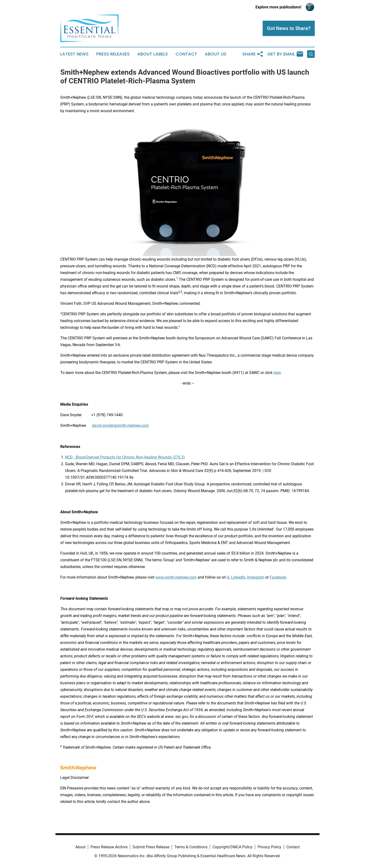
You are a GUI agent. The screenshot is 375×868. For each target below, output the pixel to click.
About (80, 847)
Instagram (256, 577)
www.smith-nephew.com (176, 577)
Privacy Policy (269, 847)
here (277, 373)
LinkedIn (238, 577)
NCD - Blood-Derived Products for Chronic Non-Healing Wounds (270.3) (125, 457)
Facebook (278, 577)
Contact (186, 54)
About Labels (153, 54)
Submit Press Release (151, 847)
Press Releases (113, 54)
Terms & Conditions (191, 847)
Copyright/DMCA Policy (233, 847)
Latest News (74, 54)
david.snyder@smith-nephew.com (120, 425)
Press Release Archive (109, 847)
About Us (216, 54)
